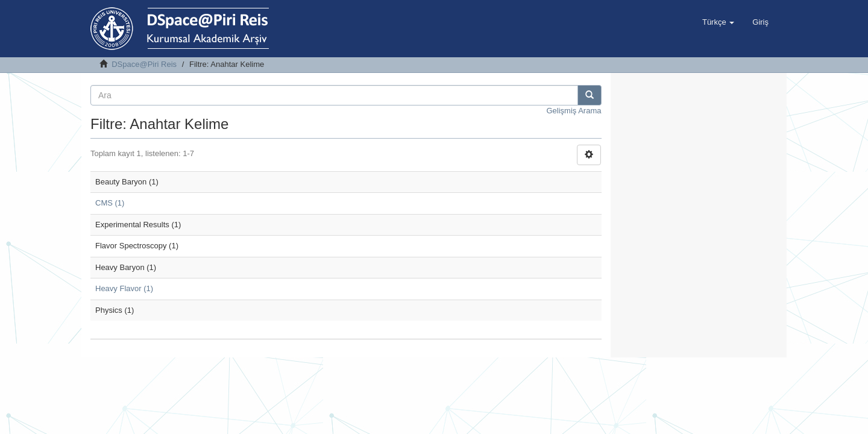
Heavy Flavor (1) (124, 288)
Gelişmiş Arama (574, 111)
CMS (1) (110, 203)
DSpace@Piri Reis (144, 64)
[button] (718, 22)
